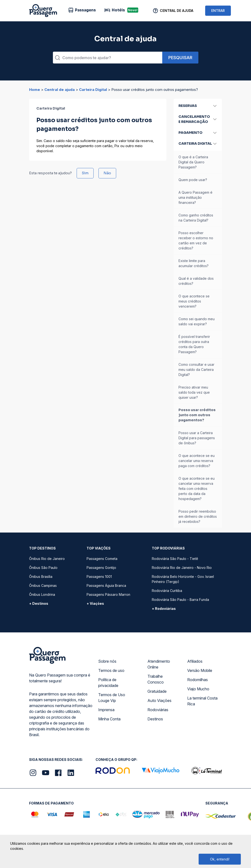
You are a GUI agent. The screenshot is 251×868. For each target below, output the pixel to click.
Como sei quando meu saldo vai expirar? (197, 321)
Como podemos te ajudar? (87, 58)
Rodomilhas (198, 680)
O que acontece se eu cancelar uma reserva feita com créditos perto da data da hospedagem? (197, 489)
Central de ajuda (60, 90)
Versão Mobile (200, 670)
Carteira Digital (93, 90)
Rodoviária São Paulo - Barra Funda (180, 600)
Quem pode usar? (193, 180)
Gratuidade (157, 691)
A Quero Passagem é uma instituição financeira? (195, 197)
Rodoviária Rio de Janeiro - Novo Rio (182, 568)
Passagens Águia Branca (106, 585)
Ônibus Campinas (43, 585)
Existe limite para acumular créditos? (194, 263)
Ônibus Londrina (42, 594)
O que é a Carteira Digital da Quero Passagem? (193, 162)
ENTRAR (218, 11)
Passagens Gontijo (101, 568)
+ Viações (95, 603)
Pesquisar (180, 58)
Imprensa (106, 710)
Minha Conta (109, 719)
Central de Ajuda (177, 11)
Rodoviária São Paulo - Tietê (175, 559)
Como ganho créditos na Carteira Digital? (196, 218)
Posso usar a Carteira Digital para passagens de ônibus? (197, 438)
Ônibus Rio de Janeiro (47, 559)
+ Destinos (39, 603)
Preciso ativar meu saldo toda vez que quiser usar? (194, 392)
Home (35, 90)
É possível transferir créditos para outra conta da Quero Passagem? (194, 344)
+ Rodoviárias (164, 609)
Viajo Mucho (198, 689)
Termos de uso (111, 670)
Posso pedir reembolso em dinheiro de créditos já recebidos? (198, 516)
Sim (85, 173)
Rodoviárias (158, 710)
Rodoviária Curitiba (167, 591)
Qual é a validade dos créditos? (196, 281)
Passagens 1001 (99, 577)
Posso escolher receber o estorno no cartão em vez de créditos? (196, 240)
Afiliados (195, 661)
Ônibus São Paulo (43, 568)
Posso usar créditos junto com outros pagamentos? (197, 415)
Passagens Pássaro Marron (108, 594)
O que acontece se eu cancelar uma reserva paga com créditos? (197, 461)
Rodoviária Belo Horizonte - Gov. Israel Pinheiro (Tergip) (183, 579)
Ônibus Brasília (41, 577)
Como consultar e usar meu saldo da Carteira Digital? (196, 370)
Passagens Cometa (102, 559)
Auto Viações (159, 701)
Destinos (155, 719)
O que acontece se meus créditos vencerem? (194, 301)
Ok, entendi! (220, 859)
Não (107, 173)
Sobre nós (107, 661)
